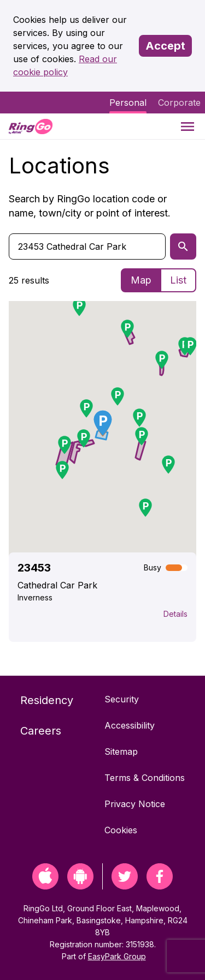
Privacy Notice (135, 804)
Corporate (179, 103)
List (178, 280)
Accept (165, 46)
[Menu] (188, 126)
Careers (41, 731)
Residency (47, 700)
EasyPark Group (117, 956)
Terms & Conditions (145, 778)
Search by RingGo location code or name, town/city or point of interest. (90, 206)
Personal (128, 103)
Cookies (121, 830)
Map (141, 280)
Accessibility (130, 725)
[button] (84, 438)
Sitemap (121, 751)
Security (122, 699)
